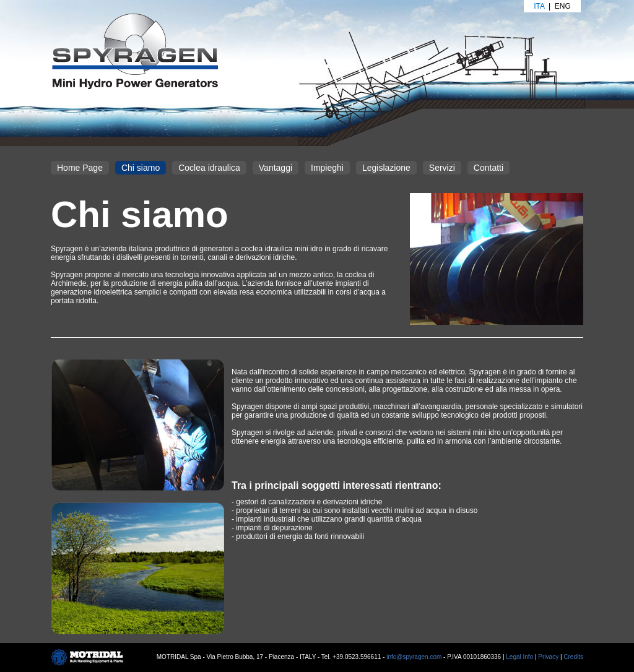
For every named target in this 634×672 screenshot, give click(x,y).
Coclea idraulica (209, 168)
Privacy (548, 657)
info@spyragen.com (414, 657)
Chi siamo (141, 168)
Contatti (489, 168)
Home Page (80, 168)
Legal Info (519, 657)
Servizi (442, 168)
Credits (573, 657)
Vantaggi (276, 168)
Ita (539, 6)
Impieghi (327, 168)
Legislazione (386, 168)
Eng (563, 6)
